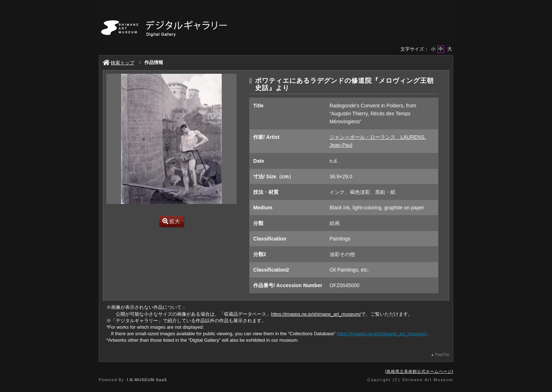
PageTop (442, 355)
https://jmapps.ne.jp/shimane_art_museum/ (316, 314)
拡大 (171, 221)
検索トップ (118, 63)
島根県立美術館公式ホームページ (419, 371)
